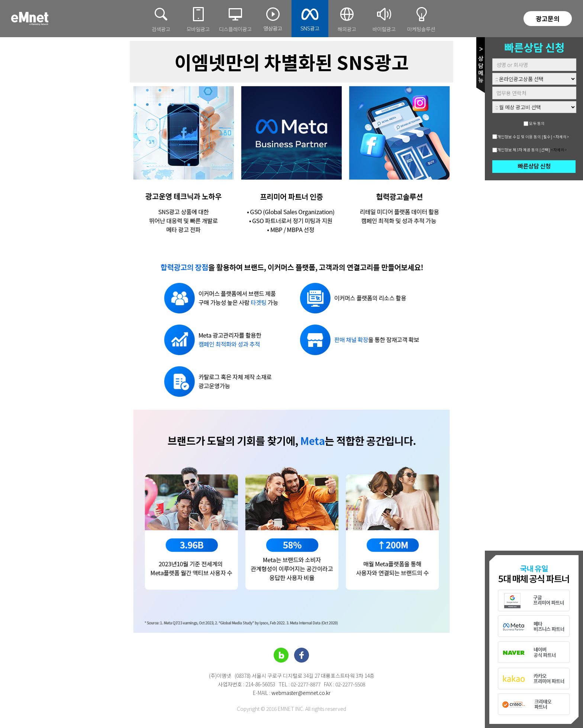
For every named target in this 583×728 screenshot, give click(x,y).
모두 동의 (537, 123)
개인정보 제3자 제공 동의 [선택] (524, 150)
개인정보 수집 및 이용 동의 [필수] (525, 137)
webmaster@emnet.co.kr (301, 693)
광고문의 (548, 18)
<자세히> (561, 137)
